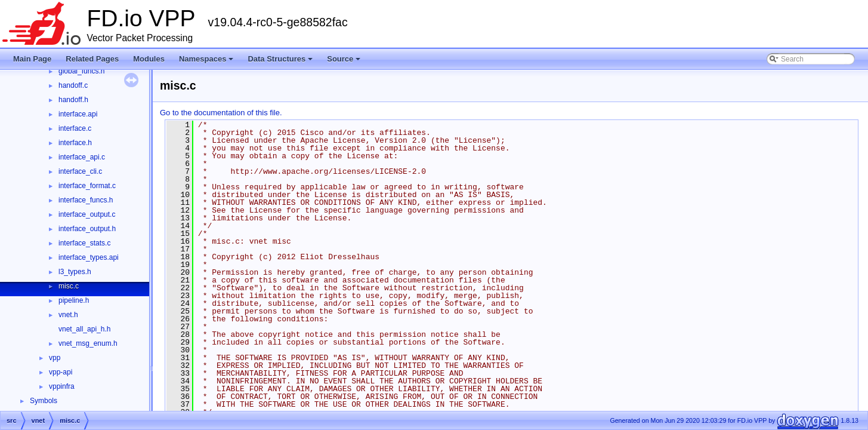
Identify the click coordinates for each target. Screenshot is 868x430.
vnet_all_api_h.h (84, 329)
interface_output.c (87, 214)
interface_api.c (82, 157)
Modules (149, 59)
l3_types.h (75, 272)
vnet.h (68, 315)
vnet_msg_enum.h (88, 343)
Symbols (44, 401)
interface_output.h (87, 229)
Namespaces (207, 62)
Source (345, 62)
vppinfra (62, 386)
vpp (55, 358)
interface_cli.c (80, 171)
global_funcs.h (81, 71)
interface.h (75, 143)
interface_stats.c (84, 243)
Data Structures (281, 62)
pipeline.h (74, 300)
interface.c (75, 128)
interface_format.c (87, 186)
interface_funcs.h (86, 200)
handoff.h (73, 100)
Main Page (32, 59)
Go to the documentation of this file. (221, 113)
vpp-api (61, 372)
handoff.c (73, 85)
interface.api (78, 114)
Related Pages (92, 59)
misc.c (69, 286)
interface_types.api (89, 257)
